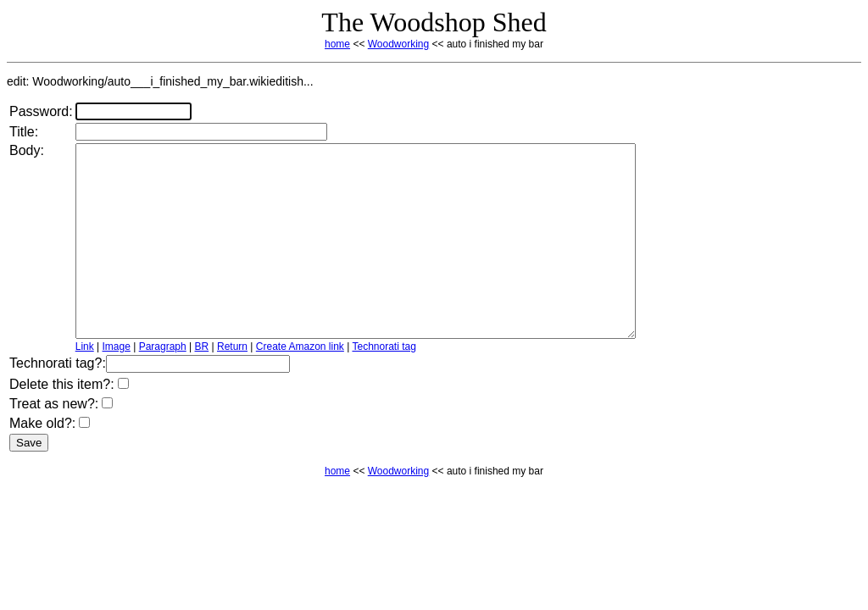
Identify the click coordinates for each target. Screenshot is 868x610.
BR (202, 385)
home (337, 44)
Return (232, 385)
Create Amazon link (300, 385)
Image (117, 385)
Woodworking (398, 44)
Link (85, 385)
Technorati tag (384, 385)
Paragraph (163, 385)
